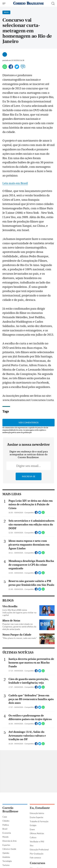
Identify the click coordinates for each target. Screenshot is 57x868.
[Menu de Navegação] (4, 3)
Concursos (37, 863)
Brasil (5, 829)
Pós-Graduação (37, 854)
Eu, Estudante (40, 808)
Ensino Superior (37, 817)
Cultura (33, 837)
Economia (7, 833)
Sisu (32, 845)
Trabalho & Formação (39, 821)
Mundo (5, 837)
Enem (32, 829)
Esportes (6, 845)
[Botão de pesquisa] (53, 3)
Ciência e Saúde (9, 849)
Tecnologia (7, 861)
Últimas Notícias (37, 833)
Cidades (6, 821)
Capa (5, 817)
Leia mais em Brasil (15, 183)
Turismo (6, 865)
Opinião (6, 853)
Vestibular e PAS (37, 842)
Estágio (33, 825)
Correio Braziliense (10, 810)
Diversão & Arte (9, 841)
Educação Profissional (39, 850)
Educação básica (37, 813)
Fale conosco (35, 858)
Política (6, 825)
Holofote (6, 857)
